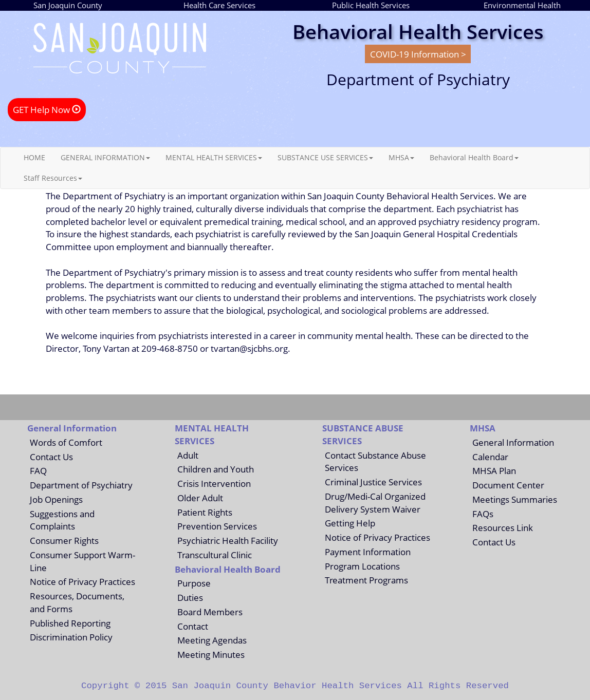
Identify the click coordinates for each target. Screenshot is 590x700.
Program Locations (362, 566)
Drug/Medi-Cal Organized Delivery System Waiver (375, 503)
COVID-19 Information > (418, 54)
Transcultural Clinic (215, 555)
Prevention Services (217, 526)
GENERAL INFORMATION (105, 157)
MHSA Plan (494, 470)
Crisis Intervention (214, 483)
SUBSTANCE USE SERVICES (325, 157)
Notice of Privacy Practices (82, 581)
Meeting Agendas (212, 640)
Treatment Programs (366, 580)
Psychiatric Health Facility (228, 540)
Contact (193, 626)
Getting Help (350, 523)
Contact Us (51, 457)
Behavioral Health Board (474, 157)
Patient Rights (205, 512)
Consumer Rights (64, 540)
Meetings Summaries (515, 499)
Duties (190, 597)
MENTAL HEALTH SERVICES (214, 157)
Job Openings (56, 499)
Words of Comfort (66, 442)
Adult (188, 455)
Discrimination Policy (71, 637)
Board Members (210, 612)
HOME (34, 157)
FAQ (38, 470)
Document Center (508, 485)
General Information (513, 442)
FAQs (483, 514)
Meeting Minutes (211, 654)
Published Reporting (70, 623)
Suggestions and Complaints (62, 520)
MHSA (401, 157)
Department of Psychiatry (81, 485)
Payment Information (368, 552)
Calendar (490, 457)
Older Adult (200, 498)
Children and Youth (216, 469)
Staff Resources (53, 178)
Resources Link (503, 527)
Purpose (194, 583)
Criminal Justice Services (373, 482)
